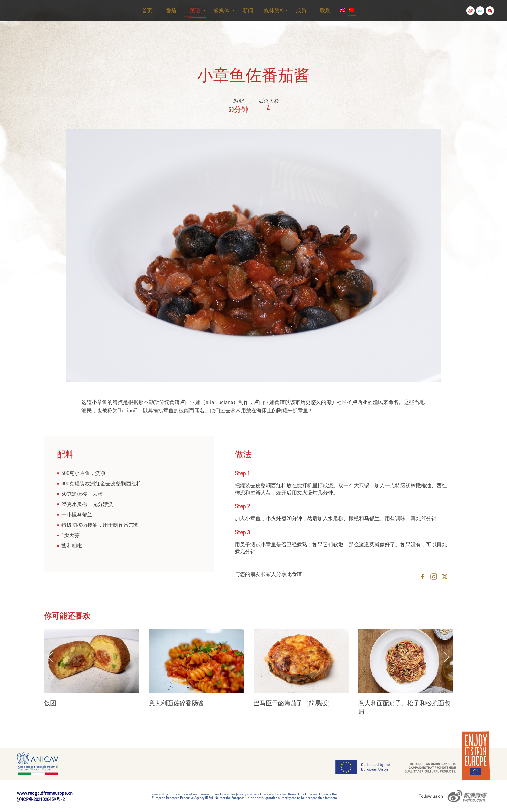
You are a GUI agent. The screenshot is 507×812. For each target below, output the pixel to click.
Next (447, 657)
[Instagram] (434, 577)
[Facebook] (423, 577)
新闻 (248, 10)
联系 (325, 10)
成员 (301, 10)
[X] (445, 577)
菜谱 (195, 10)
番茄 (171, 10)
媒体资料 (275, 10)
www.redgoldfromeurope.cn (45, 793)
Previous (50, 657)
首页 (147, 10)
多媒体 (221, 10)
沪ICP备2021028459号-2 (41, 799)
